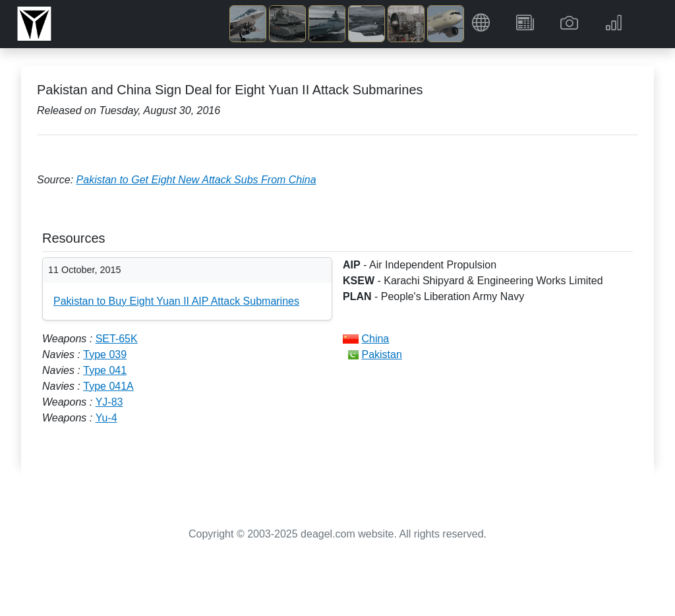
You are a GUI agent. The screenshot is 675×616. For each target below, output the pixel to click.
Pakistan (381, 354)
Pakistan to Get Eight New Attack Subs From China (196, 180)
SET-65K (117, 339)
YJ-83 (109, 402)
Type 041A (108, 386)
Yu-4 (106, 418)
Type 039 (105, 354)
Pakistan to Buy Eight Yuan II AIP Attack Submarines (176, 301)
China (375, 339)
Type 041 (105, 370)
